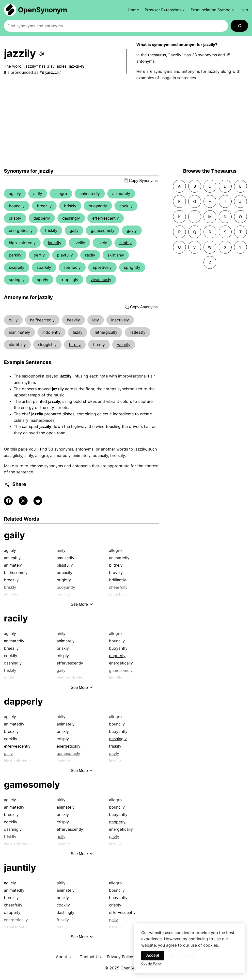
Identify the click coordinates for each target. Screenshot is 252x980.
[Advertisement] (126, 128)
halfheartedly (42, 320)
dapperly (42, 218)
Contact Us (90, 957)
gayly (132, 230)
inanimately (19, 332)
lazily (78, 332)
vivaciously (101, 280)
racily (90, 255)
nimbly (126, 243)
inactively (120, 320)
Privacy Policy (120, 957)
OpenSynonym (43, 10)
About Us (65, 957)
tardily (75, 345)
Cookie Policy (151, 966)
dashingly (71, 218)
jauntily (55, 243)
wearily (124, 345)
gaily (74, 230)
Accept (153, 958)
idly (96, 320)
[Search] (239, 26)
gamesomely (103, 230)
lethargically (106, 332)
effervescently (106, 218)
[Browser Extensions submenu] (165, 10)
